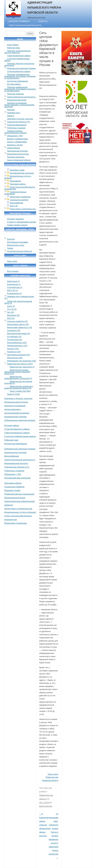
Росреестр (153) (14, 352)
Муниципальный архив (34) (18, 334)
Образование (15, 181)
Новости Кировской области (19, 160)
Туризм (10, 248)
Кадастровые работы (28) (18, 324)
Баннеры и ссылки (15, 145)
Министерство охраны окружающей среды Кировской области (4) (17, 372)
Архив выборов (13, 148)
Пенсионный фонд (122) (17, 346)
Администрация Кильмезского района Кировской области (44, 8)
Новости (43, 21)
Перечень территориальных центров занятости (17, 52)
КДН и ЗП (14, 206)
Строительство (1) (15, 287)
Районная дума (13, 48)
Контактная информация (17, 81)
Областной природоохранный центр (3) (18, 302)
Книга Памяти (13, 45)
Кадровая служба (17, 170)
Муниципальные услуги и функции (18, 177)
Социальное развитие (19, 200)
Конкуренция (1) (14, 284)
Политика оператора (16, 157)
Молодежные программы (18, 242)
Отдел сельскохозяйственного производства (20, 188)
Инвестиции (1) (13, 281)
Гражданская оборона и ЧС (18, 122)
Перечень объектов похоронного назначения (19, 64)
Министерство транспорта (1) (22, 367)
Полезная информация (17, 125)
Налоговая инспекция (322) (18, 355)
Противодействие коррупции (22, 173)
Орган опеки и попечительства (23, 209)
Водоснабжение (16, 203)
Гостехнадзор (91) (15, 340)
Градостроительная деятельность (21, 97)
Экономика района (18, 184)
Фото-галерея (13, 271)
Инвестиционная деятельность (25, 25)
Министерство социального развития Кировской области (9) (19, 387)
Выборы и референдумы (17, 139)
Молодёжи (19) (13, 315)
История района (14, 84)
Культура (11, 239)
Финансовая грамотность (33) (19, 327)
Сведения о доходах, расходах (20, 119)
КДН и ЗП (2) (12, 290)
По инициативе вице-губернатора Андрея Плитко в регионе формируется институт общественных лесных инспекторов (55, 836)
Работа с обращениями (17, 142)
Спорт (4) (11, 306)
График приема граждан (17, 225)
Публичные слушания (16, 128)
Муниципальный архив (17, 100)
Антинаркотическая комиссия (19, 251)
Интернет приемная (15, 219)
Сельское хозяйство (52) (17, 321)
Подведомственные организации (15, 193)
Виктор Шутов (46, 806)
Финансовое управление (20, 197)
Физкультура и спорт (16, 245)
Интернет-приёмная (19, 21)
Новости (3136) (13, 394)
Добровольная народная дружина (21, 68)
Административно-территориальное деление (15, 132)
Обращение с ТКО (15, 136)
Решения (11, 110)
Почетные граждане (15, 94)
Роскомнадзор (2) (14, 293)
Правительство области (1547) (20, 364)
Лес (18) (10, 312)
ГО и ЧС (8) (12, 309)
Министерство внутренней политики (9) (18, 382)
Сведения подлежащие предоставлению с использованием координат (19, 105)
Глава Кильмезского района (19, 56)
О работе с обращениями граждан (21, 222)
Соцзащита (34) (14, 331)
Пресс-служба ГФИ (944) (20, 391)
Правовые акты (13, 113)
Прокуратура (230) (15, 358)
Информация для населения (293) (21, 361)
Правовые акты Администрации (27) (19, 297)
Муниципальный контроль (18, 154)
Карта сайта (12, 261)
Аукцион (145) (13, 349)
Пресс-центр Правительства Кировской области (50, 777)
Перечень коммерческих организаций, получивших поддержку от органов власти (20, 89)
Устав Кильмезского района (19, 71)
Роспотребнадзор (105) (17, 343)
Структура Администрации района (17, 60)
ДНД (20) (11, 318)
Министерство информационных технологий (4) (18, 378)
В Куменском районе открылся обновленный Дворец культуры (45, 825)
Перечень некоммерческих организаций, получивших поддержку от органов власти (20, 76)
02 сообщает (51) (14, 337)
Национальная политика (17, 151)
